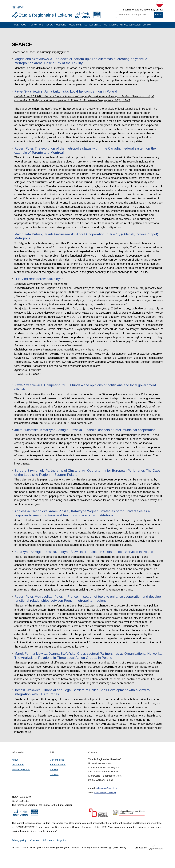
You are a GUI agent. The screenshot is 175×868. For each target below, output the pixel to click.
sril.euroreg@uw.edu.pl (107, 797)
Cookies (35, 850)
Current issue (57, 769)
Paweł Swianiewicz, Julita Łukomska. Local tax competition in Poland (66, 97)
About (24, 27)
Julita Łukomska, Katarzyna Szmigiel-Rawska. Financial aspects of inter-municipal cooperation (85, 437)
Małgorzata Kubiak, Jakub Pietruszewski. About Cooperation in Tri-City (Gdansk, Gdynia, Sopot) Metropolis (87, 243)
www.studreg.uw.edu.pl (105, 802)
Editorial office (99, 27)
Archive (114, 27)
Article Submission (131, 27)
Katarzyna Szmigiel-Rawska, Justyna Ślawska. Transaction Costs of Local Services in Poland (84, 560)
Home (16, 27)
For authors (37, 27)
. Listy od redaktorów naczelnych (39, 286)
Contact (148, 27)
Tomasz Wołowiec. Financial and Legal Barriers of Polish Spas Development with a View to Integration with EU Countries (83, 701)
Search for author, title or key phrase (143, 10)
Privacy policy (19, 850)
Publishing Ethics (78, 27)
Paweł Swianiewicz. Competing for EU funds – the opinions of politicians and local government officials (86, 395)
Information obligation (55, 850)
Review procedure (56, 27)
